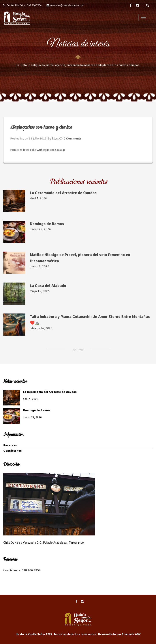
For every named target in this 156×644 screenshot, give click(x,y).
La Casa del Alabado (48, 286)
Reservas (10, 445)
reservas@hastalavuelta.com (67, 5)
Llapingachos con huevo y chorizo (41, 127)
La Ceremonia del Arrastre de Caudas (63, 193)
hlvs (55, 139)
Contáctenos (12, 451)
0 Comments (72, 139)
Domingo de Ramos (47, 224)
